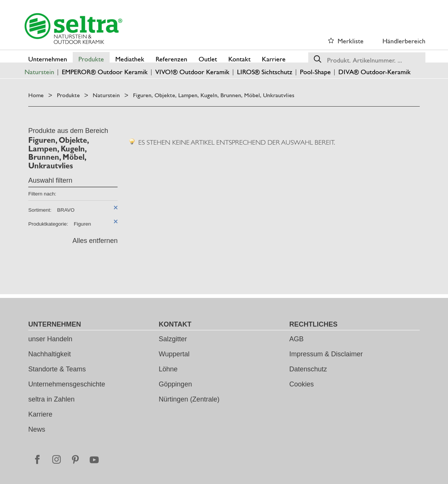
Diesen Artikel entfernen (116, 208)
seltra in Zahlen (51, 399)
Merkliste (351, 41)
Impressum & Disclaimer (326, 354)
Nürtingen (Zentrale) (189, 399)
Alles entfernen (95, 241)
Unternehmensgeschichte (67, 384)
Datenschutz (308, 369)
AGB (297, 339)
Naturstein (106, 95)
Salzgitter (173, 339)
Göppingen (175, 384)
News (37, 429)
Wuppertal (174, 354)
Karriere (40, 414)
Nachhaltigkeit (50, 354)
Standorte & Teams (57, 369)
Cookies (302, 384)
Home (36, 95)
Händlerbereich (404, 41)
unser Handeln (50, 339)
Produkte (68, 95)
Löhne (168, 369)
